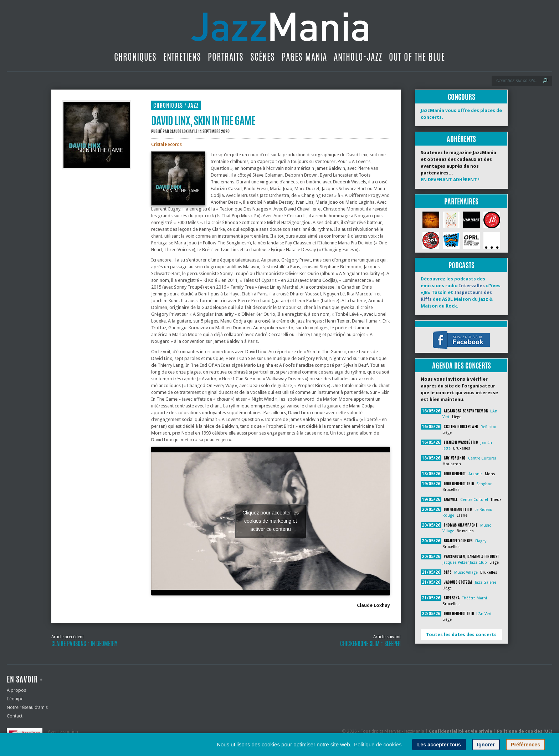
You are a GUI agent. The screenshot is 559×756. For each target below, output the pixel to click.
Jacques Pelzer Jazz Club (465, 562)
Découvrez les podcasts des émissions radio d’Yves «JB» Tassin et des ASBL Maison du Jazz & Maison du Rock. (461, 292)
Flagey (481, 541)
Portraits (226, 57)
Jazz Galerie (486, 582)
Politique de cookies (378, 744)
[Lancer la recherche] (545, 81)
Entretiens (182, 57)
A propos (16, 690)
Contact (15, 716)
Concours (461, 97)
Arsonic (475, 474)
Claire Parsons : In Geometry (84, 644)
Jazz (193, 105)
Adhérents (461, 139)
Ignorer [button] (486, 745)
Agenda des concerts (461, 366)
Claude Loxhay (182, 131)
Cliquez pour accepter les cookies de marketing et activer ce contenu (271, 521)
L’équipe (15, 699)
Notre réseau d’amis (27, 707)
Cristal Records (166, 144)
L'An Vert (484, 614)
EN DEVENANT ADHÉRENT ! (450, 180)
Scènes (263, 57)
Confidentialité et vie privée (461, 731)
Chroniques (135, 57)
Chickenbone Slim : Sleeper (370, 644)
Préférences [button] (525, 745)
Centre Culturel (482, 458)
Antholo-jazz (358, 57)
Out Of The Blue (417, 57)
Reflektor (489, 427)
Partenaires (461, 201)
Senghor (484, 484)
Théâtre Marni (475, 598)
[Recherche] (517, 81)
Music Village (466, 572)
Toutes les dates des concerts (461, 635)
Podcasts (461, 265)
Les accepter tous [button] (439, 745)
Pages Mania (304, 57)
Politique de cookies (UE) (525, 731)
